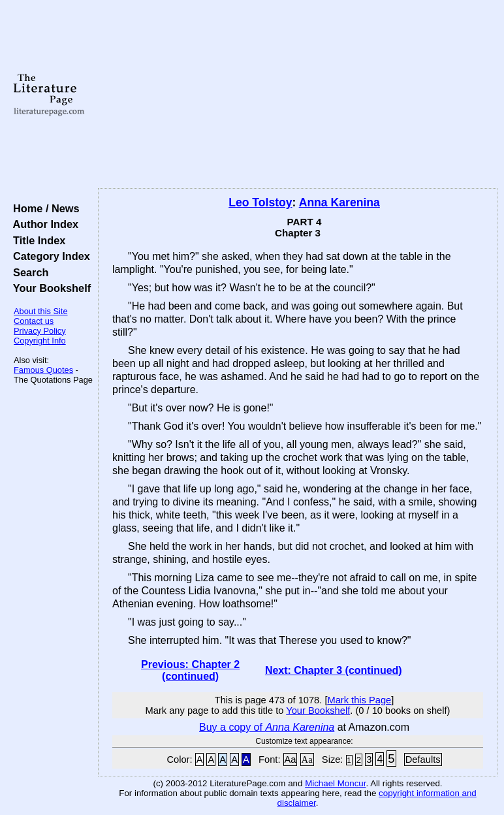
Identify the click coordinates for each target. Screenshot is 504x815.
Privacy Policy (40, 331)
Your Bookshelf (49, 288)
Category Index (49, 256)
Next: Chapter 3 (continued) (334, 670)
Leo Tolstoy (260, 202)
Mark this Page (359, 700)
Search (28, 272)
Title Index (36, 240)
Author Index (43, 224)
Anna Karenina (339, 202)
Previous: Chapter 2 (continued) (190, 670)
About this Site (41, 311)
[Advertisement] (298, 95)
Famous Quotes (43, 370)
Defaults (423, 759)
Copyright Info (40, 341)
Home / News (43, 208)
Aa (291, 759)
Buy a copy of (267, 727)
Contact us (34, 321)
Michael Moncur (335, 783)
